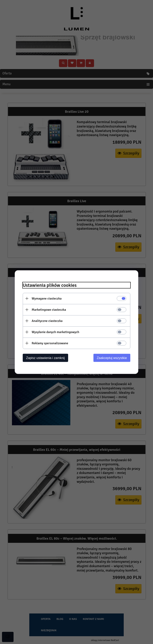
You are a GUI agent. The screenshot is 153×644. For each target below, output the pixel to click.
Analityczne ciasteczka (47, 321)
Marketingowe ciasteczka (49, 310)
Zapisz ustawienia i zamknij (45, 358)
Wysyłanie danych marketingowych (55, 332)
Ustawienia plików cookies (50, 285)
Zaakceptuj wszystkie (112, 358)
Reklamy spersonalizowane (50, 343)
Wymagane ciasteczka (47, 298)
